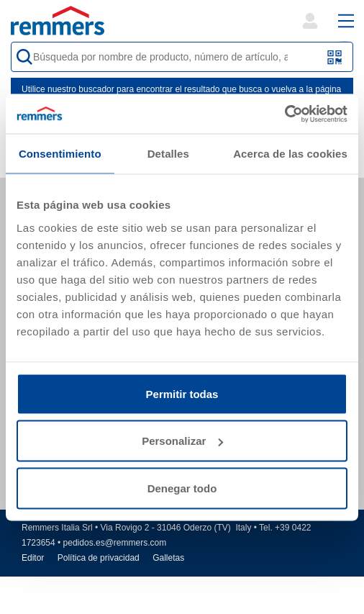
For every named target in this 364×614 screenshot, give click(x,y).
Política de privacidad (99, 558)
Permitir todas (182, 393)
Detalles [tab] (168, 154)
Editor (33, 558)
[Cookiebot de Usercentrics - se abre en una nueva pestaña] (285, 114)
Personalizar (182, 441)
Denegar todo (182, 488)
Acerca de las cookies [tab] (290, 154)
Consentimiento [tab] (60, 154)
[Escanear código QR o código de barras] (335, 57)
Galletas (168, 558)
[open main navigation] (346, 21)
